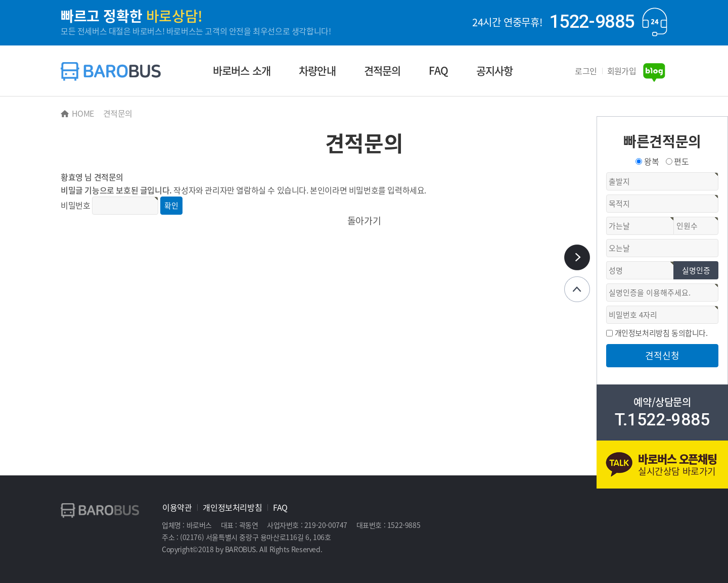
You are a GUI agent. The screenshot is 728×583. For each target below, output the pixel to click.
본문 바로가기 (0, 0)
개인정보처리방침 (232, 507)
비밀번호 (75, 205)
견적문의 (382, 70)
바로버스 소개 (242, 70)
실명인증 (696, 270)
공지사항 (495, 70)
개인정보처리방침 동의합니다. (661, 333)
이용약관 (177, 507)
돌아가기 (364, 221)
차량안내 (317, 70)
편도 (681, 161)
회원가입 (622, 71)
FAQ (438, 70)
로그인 (586, 71)
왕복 (651, 161)
